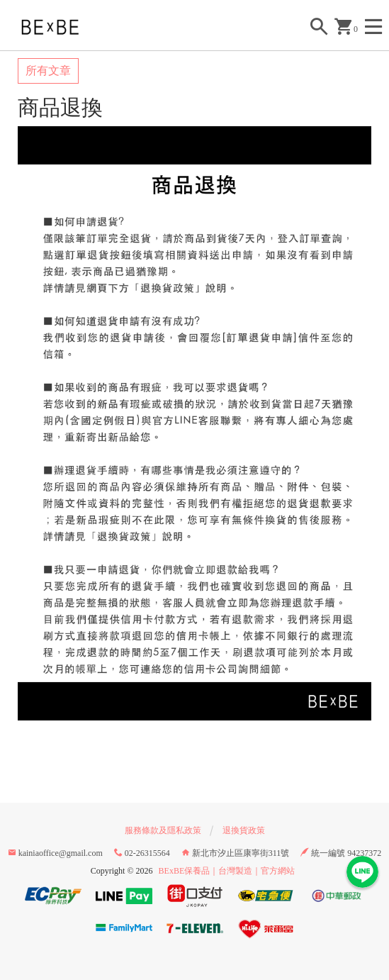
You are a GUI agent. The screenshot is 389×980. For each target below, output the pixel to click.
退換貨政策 (244, 830)
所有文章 (48, 71)
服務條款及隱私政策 (163, 830)
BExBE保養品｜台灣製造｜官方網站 (227, 871)
